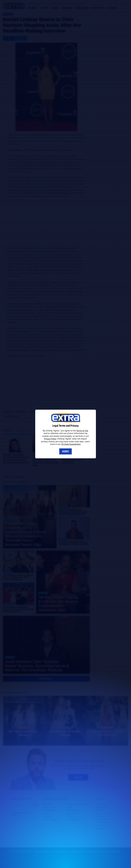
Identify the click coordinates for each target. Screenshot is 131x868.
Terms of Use (82, 431)
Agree (65, 451)
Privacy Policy (50, 439)
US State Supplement (71, 444)
